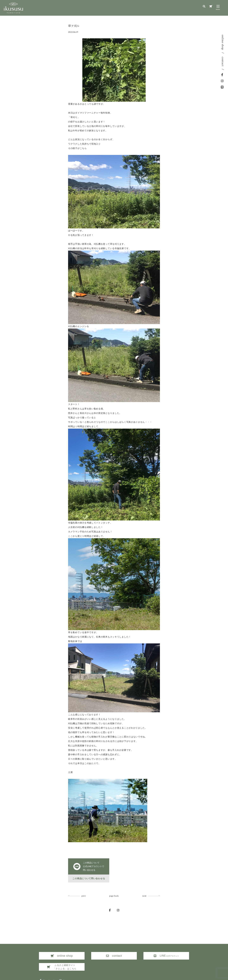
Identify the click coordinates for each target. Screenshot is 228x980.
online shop (223, 42)
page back (114, 896)
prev (84, 896)
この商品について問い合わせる (89, 878)
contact (223, 62)
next (144, 896)
